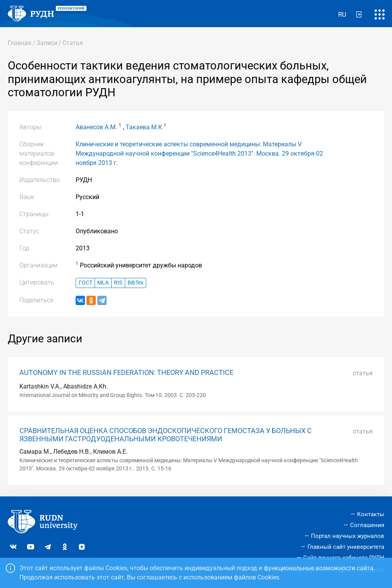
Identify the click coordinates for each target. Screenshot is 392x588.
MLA (103, 283)
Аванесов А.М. (96, 127)
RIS (118, 283)
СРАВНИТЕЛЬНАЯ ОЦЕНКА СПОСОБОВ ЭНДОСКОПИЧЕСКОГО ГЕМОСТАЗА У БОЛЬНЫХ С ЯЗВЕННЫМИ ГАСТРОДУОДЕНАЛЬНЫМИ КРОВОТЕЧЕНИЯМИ (166, 435)
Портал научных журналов (348, 536)
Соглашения (367, 525)
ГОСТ (85, 283)
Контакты (371, 514)
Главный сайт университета (346, 547)
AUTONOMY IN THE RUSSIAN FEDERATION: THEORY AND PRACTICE (126, 373)
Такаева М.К (144, 127)
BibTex (136, 283)
